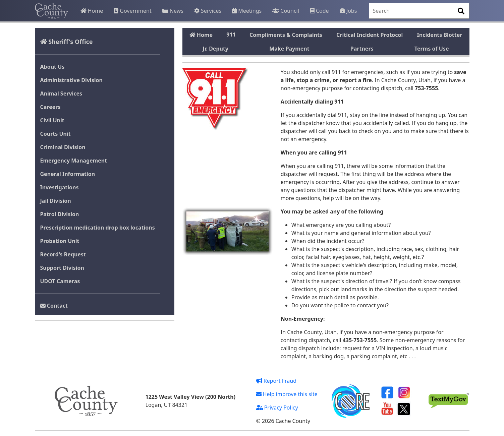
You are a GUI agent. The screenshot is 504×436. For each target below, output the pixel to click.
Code (319, 11)
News (173, 11)
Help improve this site (287, 394)
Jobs (348, 11)
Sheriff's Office (67, 42)
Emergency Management (74, 161)
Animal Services (61, 94)
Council (286, 11)
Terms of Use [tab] (432, 49)
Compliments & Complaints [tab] (286, 35)
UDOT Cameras (60, 281)
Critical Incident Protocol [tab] (370, 35)
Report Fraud (276, 381)
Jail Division (56, 201)
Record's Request (63, 254)
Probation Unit (60, 241)
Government (132, 11)
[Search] (419, 11)
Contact (54, 306)
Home (92, 11)
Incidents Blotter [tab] (440, 35)
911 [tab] (231, 35)
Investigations (60, 187)
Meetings (247, 11)
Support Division (62, 268)
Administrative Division (71, 80)
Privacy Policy (277, 408)
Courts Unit (55, 134)
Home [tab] (201, 35)
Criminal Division (63, 147)
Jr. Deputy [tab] (216, 49)
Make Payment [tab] (289, 49)
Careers (50, 107)
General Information (68, 174)
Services (208, 11)
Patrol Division (60, 214)
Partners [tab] (362, 49)
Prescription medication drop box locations (98, 228)
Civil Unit (52, 120)
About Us (52, 67)
